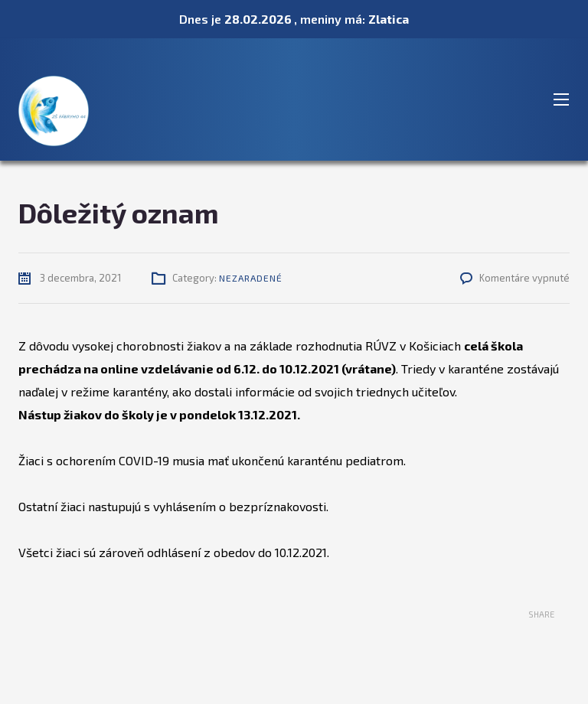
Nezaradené (251, 278)
